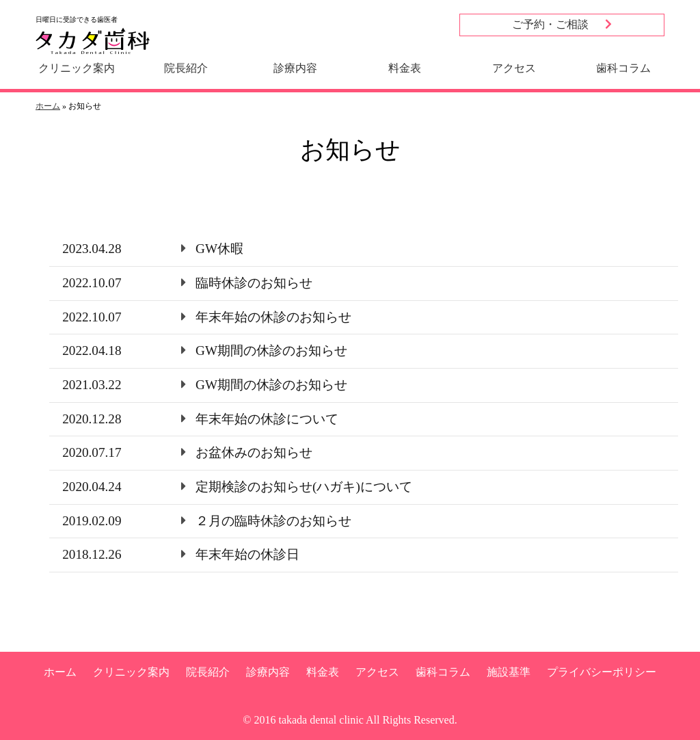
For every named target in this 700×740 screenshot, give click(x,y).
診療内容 (295, 68)
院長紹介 (186, 68)
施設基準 (509, 672)
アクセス (514, 68)
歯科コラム (623, 68)
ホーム (48, 106)
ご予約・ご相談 (562, 24)
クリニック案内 (77, 68)
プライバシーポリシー (602, 672)
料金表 (405, 68)
